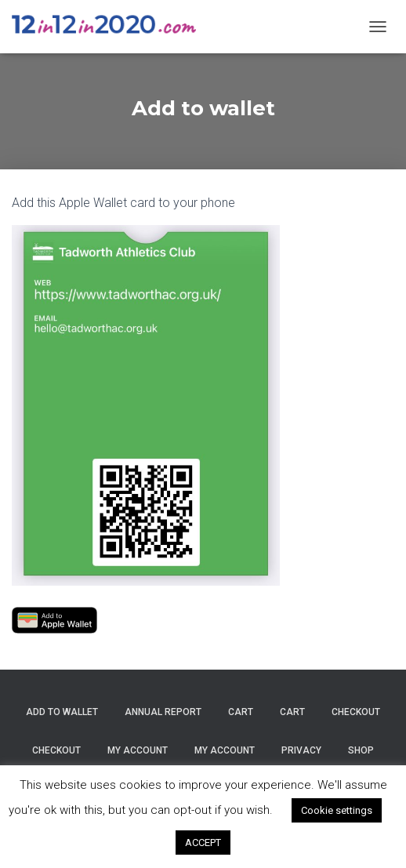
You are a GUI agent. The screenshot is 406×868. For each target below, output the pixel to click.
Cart (241, 712)
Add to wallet (62, 712)
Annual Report (163, 712)
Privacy (301, 750)
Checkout (356, 712)
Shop (361, 750)
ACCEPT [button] (203, 843)
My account (138, 750)
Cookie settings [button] (337, 810)
